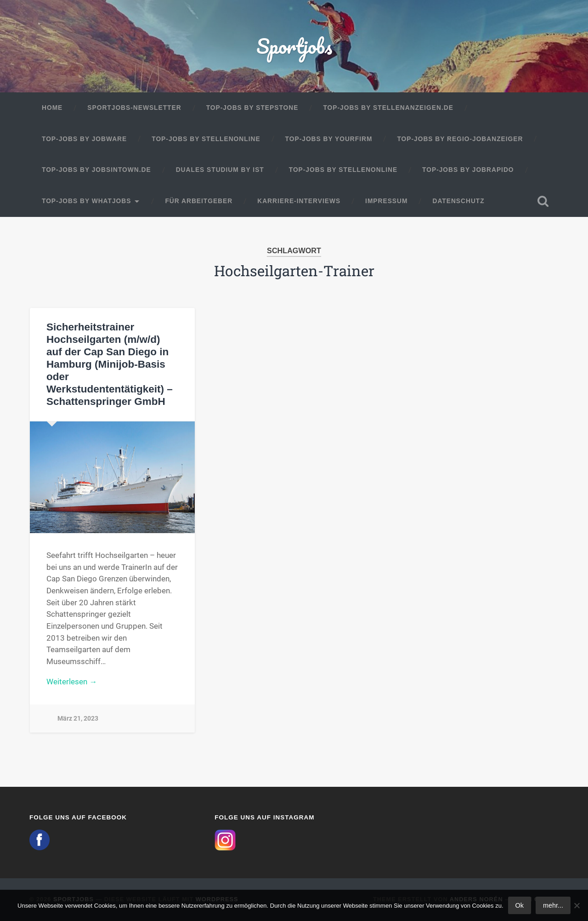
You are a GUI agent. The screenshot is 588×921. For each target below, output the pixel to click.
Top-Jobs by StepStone (252, 108)
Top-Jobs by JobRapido (468, 170)
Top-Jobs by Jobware (84, 139)
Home (52, 108)
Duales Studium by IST (220, 170)
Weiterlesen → (72, 682)
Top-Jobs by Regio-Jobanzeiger (460, 139)
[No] (577, 905)
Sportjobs (294, 46)
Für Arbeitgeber (199, 201)
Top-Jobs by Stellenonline (206, 139)
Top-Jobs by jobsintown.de (96, 170)
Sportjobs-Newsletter (134, 108)
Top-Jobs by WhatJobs (86, 201)
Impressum (386, 201)
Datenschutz (458, 201)
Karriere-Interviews (299, 201)
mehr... (553, 905)
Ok (520, 905)
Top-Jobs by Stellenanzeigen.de (388, 108)
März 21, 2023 (78, 719)
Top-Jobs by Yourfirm (329, 139)
